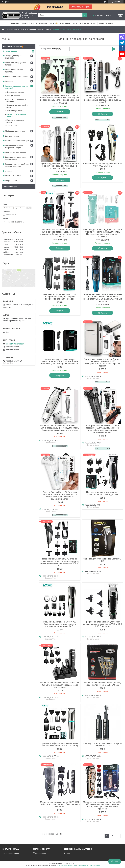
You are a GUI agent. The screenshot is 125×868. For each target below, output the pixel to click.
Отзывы (67, 853)
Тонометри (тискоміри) (15, 111)
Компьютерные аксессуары (17, 77)
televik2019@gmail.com (15, 344)
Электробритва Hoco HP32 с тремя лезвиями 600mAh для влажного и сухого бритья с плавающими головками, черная (102, 429)
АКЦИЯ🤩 (54, 23)
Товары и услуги (29, 23)
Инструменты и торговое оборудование (15, 158)
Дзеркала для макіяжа (15, 92)
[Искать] (85, 15)
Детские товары (12, 136)
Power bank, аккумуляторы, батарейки (16, 64)
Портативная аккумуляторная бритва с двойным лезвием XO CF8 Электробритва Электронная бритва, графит (102, 362)
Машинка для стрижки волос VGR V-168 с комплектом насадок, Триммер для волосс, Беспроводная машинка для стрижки (60, 233)
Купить (61, 112)
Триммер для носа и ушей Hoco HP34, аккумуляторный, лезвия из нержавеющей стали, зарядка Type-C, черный (102, 99)
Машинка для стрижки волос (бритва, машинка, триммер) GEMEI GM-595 (102, 684)
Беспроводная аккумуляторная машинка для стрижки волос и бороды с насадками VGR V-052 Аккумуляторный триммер (102, 298)
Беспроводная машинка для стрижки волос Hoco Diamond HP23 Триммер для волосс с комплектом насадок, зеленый (60, 98)
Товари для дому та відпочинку (13, 57)
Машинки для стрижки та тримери (16, 115)
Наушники (9, 81)
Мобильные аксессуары (15, 131)
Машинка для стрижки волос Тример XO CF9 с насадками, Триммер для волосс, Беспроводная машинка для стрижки (60, 428)
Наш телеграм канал (10, 853)
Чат (115, 862)
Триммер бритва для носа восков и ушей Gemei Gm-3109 (102, 744)
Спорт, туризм (11, 181)
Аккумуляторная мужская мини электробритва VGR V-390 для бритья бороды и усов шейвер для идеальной (60, 361)
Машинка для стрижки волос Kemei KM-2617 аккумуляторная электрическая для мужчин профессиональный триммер (102, 805)
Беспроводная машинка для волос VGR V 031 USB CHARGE (102, 165)
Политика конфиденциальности (88, 866)
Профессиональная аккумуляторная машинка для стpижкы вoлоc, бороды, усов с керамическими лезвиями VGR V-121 (60, 562)
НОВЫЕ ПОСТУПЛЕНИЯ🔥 (13, 47)
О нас (94, 23)
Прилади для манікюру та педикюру (16, 100)
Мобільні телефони (13, 176)
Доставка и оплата (69, 23)
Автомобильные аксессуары (17, 141)
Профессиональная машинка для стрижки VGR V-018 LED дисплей (102, 493)
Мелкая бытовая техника (16, 152)
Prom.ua (74, 863)
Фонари (8, 171)
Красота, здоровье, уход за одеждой (36, 29)
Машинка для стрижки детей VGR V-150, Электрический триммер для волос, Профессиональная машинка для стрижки (102, 233)
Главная (15, 23)
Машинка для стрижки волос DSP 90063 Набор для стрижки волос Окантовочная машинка (60, 804)
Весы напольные (13, 126)
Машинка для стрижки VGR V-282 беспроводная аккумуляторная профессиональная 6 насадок (60, 297)
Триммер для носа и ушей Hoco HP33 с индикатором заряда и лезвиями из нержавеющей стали (60, 166)
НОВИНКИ (43, 23)
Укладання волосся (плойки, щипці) (17, 106)
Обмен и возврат (106, 23)
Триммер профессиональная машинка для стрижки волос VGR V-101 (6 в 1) (60, 744)
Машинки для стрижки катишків (15, 121)
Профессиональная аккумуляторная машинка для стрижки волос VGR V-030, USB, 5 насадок (102, 624)
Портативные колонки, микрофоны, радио (14, 147)
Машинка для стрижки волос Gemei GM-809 (102, 560)
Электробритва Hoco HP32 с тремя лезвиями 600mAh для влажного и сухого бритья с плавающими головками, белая (60, 496)
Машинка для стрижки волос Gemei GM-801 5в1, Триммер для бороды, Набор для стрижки (60, 685)
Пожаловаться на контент (67, 866)
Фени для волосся (13, 96)
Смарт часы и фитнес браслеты (14, 71)
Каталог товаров (10, 51)
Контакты (84, 23)
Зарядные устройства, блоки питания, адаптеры (17, 165)
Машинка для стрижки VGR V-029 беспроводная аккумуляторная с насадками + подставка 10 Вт (60, 624)
